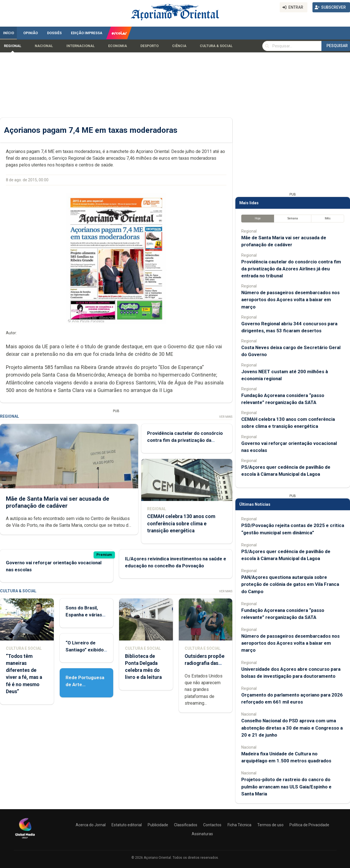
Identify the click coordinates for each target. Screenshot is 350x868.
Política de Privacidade (309, 825)
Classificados (186, 825)
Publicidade (158, 825)
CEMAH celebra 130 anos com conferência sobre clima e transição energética (181, 523)
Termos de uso (270, 825)
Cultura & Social (216, 46)
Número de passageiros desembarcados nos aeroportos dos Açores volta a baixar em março (290, 300)
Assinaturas (202, 834)
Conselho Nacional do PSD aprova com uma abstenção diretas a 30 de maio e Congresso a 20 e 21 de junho (292, 728)
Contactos (212, 825)
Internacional (81, 46)
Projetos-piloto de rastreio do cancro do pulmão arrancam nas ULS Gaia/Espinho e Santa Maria (286, 786)
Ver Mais (226, 417)
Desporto (149, 46)
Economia (118, 46)
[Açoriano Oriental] (25, 839)
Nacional (44, 46)
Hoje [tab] (258, 218)
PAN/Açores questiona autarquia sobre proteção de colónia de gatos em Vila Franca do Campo (290, 584)
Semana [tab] (293, 218)
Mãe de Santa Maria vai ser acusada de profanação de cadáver (58, 502)
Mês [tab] (328, 218)
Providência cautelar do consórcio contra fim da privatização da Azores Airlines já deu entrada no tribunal (291, 269)
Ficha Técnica (239, 825)
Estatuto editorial (127, 825)
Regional (13, 46)
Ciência (179, 46)
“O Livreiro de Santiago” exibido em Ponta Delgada (85, 650)
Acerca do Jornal (91, 825)
